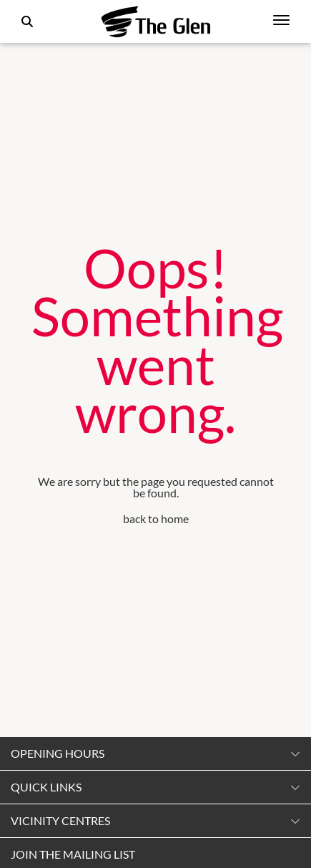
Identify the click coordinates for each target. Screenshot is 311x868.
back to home (156, 518)
